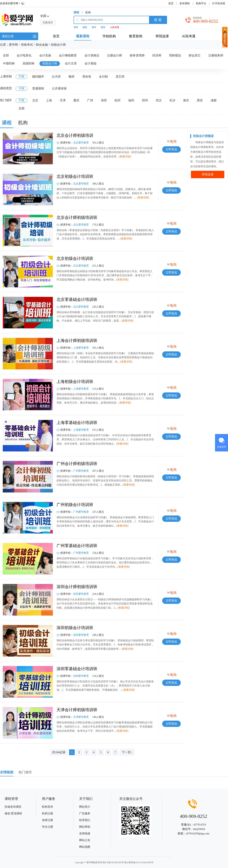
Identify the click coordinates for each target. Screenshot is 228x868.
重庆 (76, 100)
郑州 (145, 100)
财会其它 (195, 55)
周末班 (87, 77)
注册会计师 (115, 55)
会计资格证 (92, 55)
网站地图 (85, 847)
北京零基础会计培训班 (77, 300)
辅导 (103, 27)
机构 (88, 12)
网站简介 (85, 807)
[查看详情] (125, 157)
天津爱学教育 (81, 717)
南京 (186, 100)
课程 (76, 12)
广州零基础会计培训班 (77, 546)
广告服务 (85, 813)
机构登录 (47, 807)
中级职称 (9, 63)
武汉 (159, 100)
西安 (200, 100)
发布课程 (185, 3)
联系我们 (85, 820)
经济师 (157, 55)
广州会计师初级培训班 (77, 464)
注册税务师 (216, 55)
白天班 (56, 77)
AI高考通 (114, 27)
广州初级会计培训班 (75, 505)
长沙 (172, 100)
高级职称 (29, 63)
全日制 (103, 77)
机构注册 (47, 813)
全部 (6, 55)
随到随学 (38, 77)
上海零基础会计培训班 (77, 423)
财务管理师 (137, 55)
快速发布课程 (13, 807)
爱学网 (13, 45)
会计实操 (45, 55)
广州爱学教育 (81, 471)
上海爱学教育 (81, 348)
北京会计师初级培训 (75, 135)
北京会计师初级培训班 (77, 217)
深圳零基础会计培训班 (77, 669)
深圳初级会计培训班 (75, 628)
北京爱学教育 (81, 143)
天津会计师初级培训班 (77, 710)
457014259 (200, 825)
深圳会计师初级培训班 (77, 587)
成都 (214, 100)
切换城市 (48, 23)
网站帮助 (85, 827)
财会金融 (42, 45)
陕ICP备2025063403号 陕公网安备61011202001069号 (128, 862)
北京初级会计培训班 (75, 176)
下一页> (127, 752)
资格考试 (27, 45)
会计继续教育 (68, 55)
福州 (131, 100)
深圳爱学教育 (81, 594)
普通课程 (38, 88)
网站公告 (85, 840)
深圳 (104, 100)
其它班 (120, 77)
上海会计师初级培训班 (77, 341)
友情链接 (85, 833)
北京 (35, 100)
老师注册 (47, 820)
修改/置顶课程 (13, 813)
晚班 (72, 77)
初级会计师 (58, 45)
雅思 (85, 27)
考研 (76, 27)
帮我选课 (208, 174)
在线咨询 (222, 447)
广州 (90, 100)
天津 (63, 100)
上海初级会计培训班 (75, 382)
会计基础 (90, 63)
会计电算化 (24, 55)
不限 (22, 77)
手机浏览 (220, 3)
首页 (171, 3)
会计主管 (71, 63)
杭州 (118, 100)
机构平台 (201, 3)
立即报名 (171, 149)
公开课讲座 (59, 88)
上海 (49, 100)
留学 (94, 27)
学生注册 (47, 827)
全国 (22, 108)
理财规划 (175, 55)
